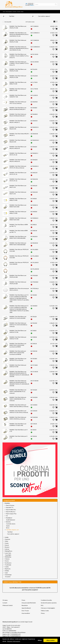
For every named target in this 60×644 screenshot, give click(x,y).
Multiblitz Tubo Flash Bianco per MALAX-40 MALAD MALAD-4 (18, 111)
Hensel (7, 547)
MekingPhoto (9, 553)
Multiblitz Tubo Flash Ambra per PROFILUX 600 (18, 285)
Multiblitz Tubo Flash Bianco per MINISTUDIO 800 (18, 208)
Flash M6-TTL (10, 510)
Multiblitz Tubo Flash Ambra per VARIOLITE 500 (18, 340)
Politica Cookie (45, 613)
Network (14, 11)
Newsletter (25, 608)
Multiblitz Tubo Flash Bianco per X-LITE (19, 433)
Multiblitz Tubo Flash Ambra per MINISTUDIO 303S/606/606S (18, 246)
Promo (22, 11)
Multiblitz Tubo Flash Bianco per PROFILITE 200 (18, 72)
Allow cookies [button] (51, 640)
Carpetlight (8, 557)
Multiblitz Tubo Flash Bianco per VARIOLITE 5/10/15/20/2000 (18, 319)
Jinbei (7, 543)
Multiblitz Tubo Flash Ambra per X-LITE (19, 439)
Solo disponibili (8, 24)
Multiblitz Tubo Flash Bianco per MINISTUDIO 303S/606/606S (18, 239)
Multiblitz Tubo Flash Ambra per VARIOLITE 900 (18, 368)
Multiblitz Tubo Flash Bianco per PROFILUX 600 (18, 278)
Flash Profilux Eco (11, 514)
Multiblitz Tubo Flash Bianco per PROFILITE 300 (18, 29)
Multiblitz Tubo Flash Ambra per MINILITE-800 (18, 214)
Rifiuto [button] (40, 640)
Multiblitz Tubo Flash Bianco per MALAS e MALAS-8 (18, 150)
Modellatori (9, 520)
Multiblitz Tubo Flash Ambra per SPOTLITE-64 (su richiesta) (18, 169)
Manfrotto (8, 571)
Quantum (8, 541)
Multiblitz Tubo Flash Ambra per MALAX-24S (18, 143)
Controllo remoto (11, 526)
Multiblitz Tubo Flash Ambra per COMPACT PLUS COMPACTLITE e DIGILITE (19, 65)
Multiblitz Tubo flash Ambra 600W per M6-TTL (19, 233)
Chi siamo (5, 602)
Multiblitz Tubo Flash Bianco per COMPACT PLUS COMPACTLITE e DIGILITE (19, 58)
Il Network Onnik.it (8, 608)
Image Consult (28, 624)
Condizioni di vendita (46, 602)
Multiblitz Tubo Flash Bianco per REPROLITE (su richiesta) (18, 361)
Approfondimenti (9, 11)
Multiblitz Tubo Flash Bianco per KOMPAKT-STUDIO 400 (18, 427)
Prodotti (12, 15)
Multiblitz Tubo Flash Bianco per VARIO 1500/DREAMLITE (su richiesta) (18, 394)
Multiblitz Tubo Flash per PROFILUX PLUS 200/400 (19, 265)
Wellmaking (8, 559)
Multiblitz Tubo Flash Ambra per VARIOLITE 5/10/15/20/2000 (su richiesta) (18, 327)
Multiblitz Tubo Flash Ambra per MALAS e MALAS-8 (18, 163)
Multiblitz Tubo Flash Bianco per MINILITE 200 (18, 85)
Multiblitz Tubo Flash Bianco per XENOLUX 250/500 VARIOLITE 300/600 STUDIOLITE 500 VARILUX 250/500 (19, 376)
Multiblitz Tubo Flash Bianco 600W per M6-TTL (19, 227)
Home (4, 11)
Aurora (7, 563)
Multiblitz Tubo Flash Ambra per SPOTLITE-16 (18, 182)
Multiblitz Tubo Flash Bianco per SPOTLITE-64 (18, 156)
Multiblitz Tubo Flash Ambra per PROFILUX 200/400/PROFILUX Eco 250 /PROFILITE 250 (19, 50)
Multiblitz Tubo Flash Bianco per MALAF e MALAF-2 (18, 124)
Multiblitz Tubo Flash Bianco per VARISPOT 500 (18, 98)
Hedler (7, 539)
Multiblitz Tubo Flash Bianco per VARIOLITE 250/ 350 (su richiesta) (19, 414)
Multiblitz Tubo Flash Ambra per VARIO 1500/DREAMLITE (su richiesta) (18, 401)
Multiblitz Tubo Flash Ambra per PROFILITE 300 (18, 43)
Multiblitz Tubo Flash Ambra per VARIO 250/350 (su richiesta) (18, 420)
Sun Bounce (8, 565)
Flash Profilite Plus (11, 512)
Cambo (7, 569)
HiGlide (7, 573)
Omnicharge (8, 577)
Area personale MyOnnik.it (29, 605)
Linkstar (7, 551)
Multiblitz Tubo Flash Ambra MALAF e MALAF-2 (19, 137)
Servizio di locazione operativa (49, 605)
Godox (7, 545)
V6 (7, 518)
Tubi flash (12, 18)
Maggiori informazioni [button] (14, 641)
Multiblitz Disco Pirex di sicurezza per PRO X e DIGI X (19, 291)
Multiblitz (20, 15)
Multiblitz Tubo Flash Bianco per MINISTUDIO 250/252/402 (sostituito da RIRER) (18, 347)
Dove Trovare (25, 613)
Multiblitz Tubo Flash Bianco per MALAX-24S (18, 130)
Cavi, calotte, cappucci (44, 18)
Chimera (7, 561)
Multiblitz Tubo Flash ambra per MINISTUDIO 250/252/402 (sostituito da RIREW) (18, 355)
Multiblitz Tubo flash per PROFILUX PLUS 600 (19, 252)
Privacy (43, 615)
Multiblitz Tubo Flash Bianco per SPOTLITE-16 (18, 175)
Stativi (8, 528)
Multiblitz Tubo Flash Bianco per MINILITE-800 (18, 201)
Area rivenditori (26, 615)
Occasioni (18, 11)
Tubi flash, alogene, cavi (33, 15)
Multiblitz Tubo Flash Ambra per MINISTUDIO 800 (18, 221)
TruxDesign (8, 567)
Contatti (5, 605)
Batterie (8, 524)
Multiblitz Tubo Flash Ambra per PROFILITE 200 (18, 79)
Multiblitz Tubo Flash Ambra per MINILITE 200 (18, 92)
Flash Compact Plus (11, 516)
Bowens (7, 549)
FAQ (42, 608)
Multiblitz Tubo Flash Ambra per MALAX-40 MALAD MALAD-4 (18, 117)
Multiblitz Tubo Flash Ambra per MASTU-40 (18, 195)
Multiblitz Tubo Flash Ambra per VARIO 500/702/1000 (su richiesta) (19, 408)
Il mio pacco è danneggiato (48, 610)
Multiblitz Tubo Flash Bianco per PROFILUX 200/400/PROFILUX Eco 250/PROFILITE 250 (19, 36)
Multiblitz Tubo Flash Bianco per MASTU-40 (18, 188)
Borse (8, 530)
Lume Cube (8, 555)
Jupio (6, 575)
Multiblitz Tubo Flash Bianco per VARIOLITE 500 (18, 333)
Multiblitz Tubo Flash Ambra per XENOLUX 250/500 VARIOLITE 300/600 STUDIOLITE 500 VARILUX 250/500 (19, 385)
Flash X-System (10, 507)
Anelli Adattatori (11, 522)
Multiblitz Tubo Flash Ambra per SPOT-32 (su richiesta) (18, 105)
